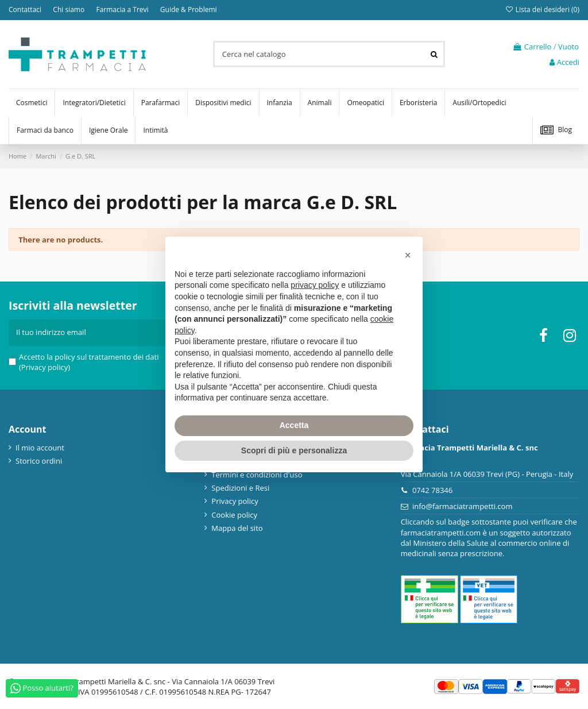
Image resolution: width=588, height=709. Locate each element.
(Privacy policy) (45, 367)
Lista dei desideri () (542, 9)
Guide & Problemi (189, 9)
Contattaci (26, 9)
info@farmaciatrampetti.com (463, 506)
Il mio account (40, 448)
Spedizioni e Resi (240, 488)
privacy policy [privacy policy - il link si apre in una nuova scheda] (315, 285)
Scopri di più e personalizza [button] (294, 450)
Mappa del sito (237, 528)
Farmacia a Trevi (123, 9)
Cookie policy (234, 515)
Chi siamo (69, 9)
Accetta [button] (294, 425)
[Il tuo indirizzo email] (87, 333)
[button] (408, 255)
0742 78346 (432, 490)
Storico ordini (39, 461)
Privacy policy (235, 501)
